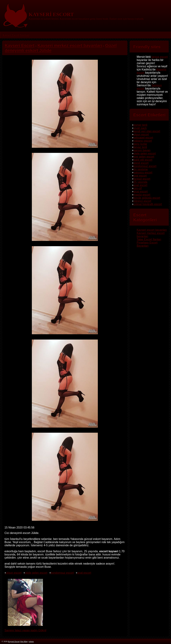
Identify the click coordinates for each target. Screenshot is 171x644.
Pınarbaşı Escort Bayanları (147, 244)
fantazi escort (142, 179)
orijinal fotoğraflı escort (148, 204)
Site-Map (24, 641)
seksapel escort (143, 138)
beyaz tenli (140, 147)
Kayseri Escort (11, 35)
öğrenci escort (142, 201)
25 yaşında (140, 182)
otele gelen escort (36, 573)
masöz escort (142, 195)
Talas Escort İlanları (149, 239)
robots (31, 641)
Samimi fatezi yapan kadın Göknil (25, 629)
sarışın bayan (142, 150)
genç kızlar (140, 144)
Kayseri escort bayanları (152, 230)
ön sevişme (141, 169)
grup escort (141, 192)
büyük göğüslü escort (147, 198)
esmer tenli (140, 125)
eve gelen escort (144, 157)
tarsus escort (160, 57)
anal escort (84, 573)
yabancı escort (143, 141)
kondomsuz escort (62, 573)
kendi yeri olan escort (147, 131)
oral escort (140, 176)
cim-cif (138, 188)
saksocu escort (143, 172)
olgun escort (14, 573)
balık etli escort (143, 160)
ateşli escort (141, 163)
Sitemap (24, 35)
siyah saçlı (140, 128)
